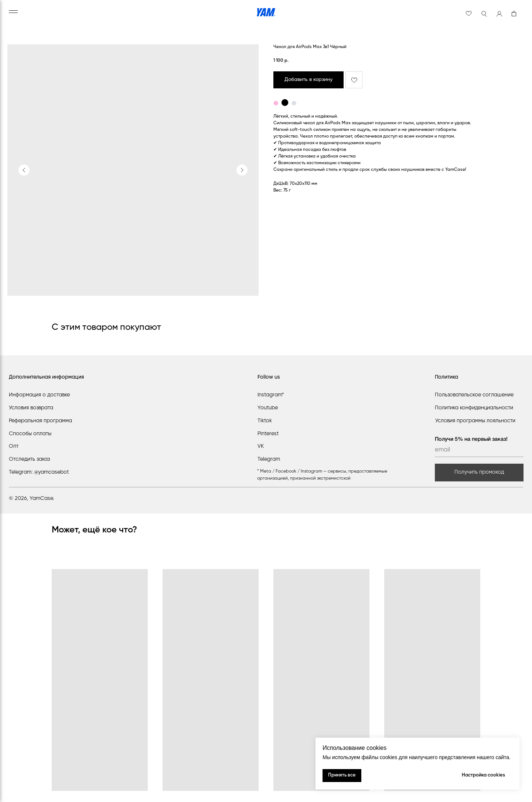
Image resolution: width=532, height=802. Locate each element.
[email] (479, 450)
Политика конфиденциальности (474, 408)
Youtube (268, 408)
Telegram (269, 459)
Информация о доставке (39, 395)
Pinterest (268, 434)
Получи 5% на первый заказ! (471, 439)
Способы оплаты (30, 434)
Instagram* (271, 395)
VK (261, 446)
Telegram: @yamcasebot (39, 472)
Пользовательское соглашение (474, 395)
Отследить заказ (29, 459)
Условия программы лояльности (475, 421)
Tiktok (265, 421)
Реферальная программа (40, 421)
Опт (14, 446)
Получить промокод (479, 472)
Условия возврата (31, 408)
